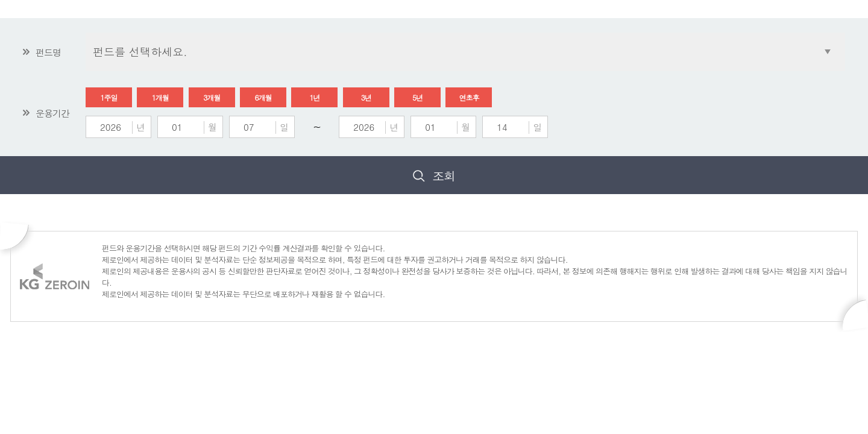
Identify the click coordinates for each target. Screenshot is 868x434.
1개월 (160, 97)
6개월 (263, 97)
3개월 (212, 97)
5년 (417, 97)
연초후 (469, 97)
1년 (314, 97)
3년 (366, 97)
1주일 (109, 97)
